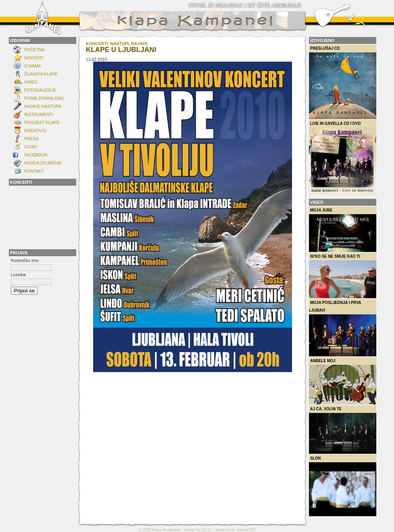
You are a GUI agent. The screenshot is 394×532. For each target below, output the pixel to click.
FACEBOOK (36, 155)
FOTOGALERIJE (40, 90)
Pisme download (44, 98)
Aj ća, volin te (343, 430)
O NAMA (33, 66)
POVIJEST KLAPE (42, 123)
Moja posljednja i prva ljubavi (343, 328)
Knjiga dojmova (43, 163)
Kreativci (35, 131)
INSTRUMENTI (39, 114)
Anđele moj (343, 382)
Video (31, 82)
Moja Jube (343, 230)
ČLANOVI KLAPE (41, 74)
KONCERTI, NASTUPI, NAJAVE (117, 44)
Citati (31, 147)
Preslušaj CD (343, 83)
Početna (34, 50)
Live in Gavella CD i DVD (343, 158)
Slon (343, 486)
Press (31, 139)
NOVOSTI (34, 58)
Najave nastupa (43, 106)
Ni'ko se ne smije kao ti (343, 276)
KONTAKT (34, 171)
